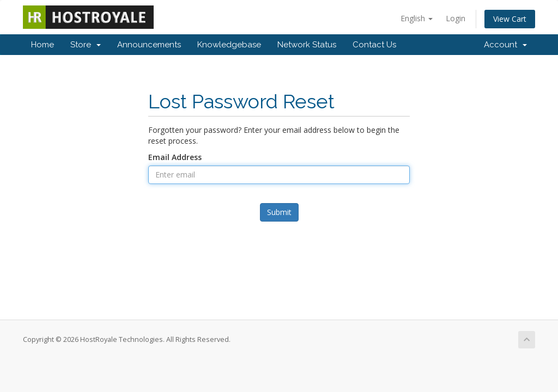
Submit (279, 212)
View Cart (510, 19)
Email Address (175, 157)
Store (86, 45)
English (417, 18)
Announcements (149, 45)
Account (505, 45)
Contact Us (374, 45)
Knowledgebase (229, 45)
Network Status (307, 45)
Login (456, 18)
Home (43, 45)
